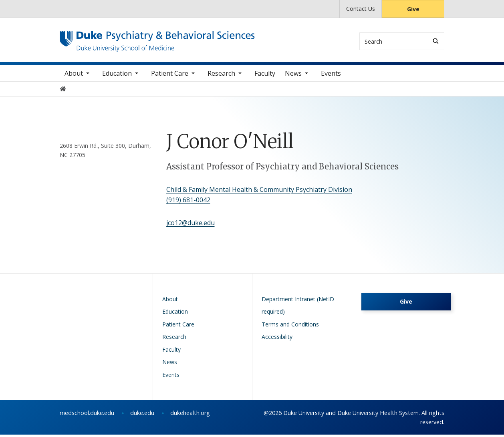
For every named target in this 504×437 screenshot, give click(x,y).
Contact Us (361, 9)
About (74, 76)
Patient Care (170, 76)
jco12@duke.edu (191, 225)
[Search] (436, 41)
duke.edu (142, 415)
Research (221, 76)
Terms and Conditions (290, 327)
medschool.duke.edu (87, 415)
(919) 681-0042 (188, 202)
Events (331, 76)
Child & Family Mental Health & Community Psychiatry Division (259, 192)
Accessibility (277, 339)
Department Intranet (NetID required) (298, 308)
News (293, 76)
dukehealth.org (190, 415)
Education (117, 76)
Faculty (265, 76)
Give (413, 9)
